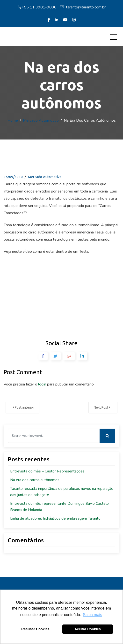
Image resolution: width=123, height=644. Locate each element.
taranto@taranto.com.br (83, 7)
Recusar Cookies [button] (35, 629)
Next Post (102, 407)
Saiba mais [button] (92, 615)
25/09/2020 (13, 177)
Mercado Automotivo (41, 120)
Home (13, 120)
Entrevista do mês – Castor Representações (47, 471)
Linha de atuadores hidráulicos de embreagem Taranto (55, 518)
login (42, 384)
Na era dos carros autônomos (35, 480)
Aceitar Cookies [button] (88, 629)
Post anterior (23, 407)
